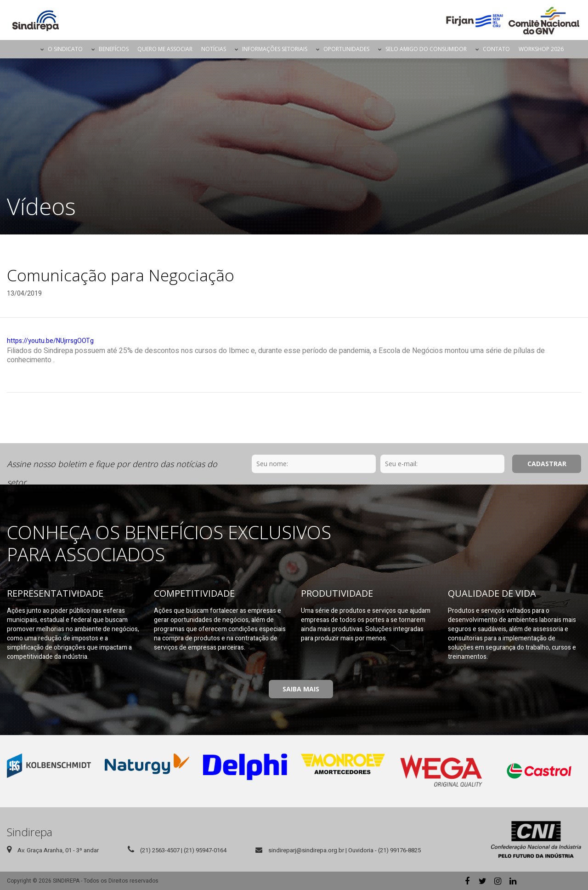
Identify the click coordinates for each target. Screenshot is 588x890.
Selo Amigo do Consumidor (426, 49)
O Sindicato (65, 49)
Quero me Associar (165, 49)
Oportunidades (346, 49)
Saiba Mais (301, 689)
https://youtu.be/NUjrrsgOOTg (50, 341)
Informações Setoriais (275, 49)
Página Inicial (28, 49)
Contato (496, 49)
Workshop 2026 (541, 49)
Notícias (214, 49)
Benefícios (114, 49)
